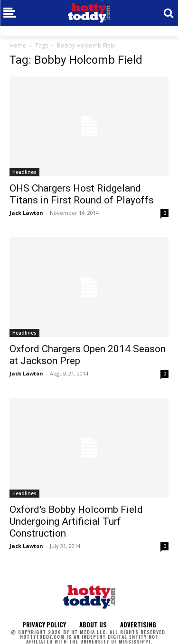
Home (18, 45)
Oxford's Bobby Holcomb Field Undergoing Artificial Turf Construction (76, 521)
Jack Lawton (26, 213)
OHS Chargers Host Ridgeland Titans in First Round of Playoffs (82, 194)
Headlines (24, 172)
